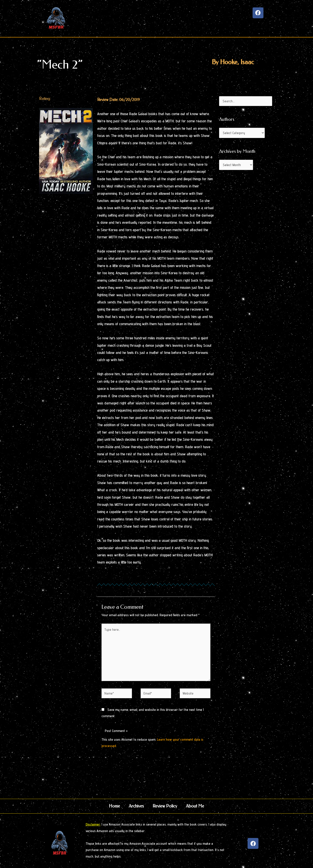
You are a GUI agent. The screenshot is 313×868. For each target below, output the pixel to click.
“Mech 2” (60, 65)
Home (114, 806)
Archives (136, 806)
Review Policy (165, 806)
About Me (195, 806)
